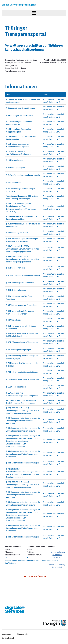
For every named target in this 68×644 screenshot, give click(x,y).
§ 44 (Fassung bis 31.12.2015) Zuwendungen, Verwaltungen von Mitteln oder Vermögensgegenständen (23, 259)
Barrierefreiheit (8, 638)
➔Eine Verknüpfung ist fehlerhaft (57, 566)
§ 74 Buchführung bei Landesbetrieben (22, 372)
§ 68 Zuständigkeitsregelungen (19, 350)
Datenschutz (23, 634)
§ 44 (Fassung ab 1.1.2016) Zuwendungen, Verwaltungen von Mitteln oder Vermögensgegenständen (23, 249)
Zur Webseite (11, 563)
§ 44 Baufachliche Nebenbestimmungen (22, 463)
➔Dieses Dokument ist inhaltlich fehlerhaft (57, 555)
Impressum (6, 634)
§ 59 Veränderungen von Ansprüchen (21, 305)
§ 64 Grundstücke (13, 320)
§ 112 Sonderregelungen (16, 387)
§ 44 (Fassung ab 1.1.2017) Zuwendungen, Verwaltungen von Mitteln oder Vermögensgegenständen (23, 411)
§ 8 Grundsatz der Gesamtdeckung (20, 108)
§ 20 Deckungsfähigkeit (16, 168)
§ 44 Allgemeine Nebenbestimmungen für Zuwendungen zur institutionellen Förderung (23, 421)
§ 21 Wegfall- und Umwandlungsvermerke (23, 175)
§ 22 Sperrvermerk (14, 183)
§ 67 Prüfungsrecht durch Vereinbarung (22, 342)
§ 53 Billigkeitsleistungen (16, 290)
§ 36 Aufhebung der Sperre (17, 233)
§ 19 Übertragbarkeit (15, 160)
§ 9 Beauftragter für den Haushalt (20, 116)
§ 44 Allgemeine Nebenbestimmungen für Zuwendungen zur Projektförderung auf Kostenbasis (23, 454)
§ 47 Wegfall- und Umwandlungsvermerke (23, 275)
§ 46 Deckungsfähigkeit (16, 268)
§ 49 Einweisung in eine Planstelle (20, 283)
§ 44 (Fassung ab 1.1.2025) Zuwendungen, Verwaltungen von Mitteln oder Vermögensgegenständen (23, 485)
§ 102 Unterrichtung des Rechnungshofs (23, 379)
